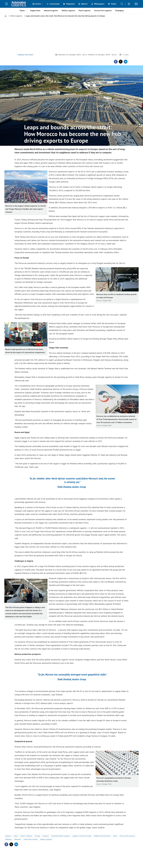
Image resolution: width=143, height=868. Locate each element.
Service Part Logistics (103, 10)
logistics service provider (82, 836)
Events (38, 4)
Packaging (119, 10)
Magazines (70, 4)
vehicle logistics (46, 839)
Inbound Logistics (51, 10)
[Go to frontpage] (19, 4)
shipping (8, 839)
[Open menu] (6, 4)
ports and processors (127, 836)
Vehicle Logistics (68, 10)
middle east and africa (102, 836)
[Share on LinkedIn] (126, 62)
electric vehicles (26, 836)
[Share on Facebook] (116, 62)
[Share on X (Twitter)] (121, 62)
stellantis (18, 839)
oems (115, 836)
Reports (84, 4)
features (46, 836)
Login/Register (129, 4)
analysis (8, 836)
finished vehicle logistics (61, 836)
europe (38, 836)
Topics (22, 10)
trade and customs (31, 839)
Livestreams (55, 4)
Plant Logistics (85, 10)
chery (16, 836)
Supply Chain (35, 10)
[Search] (122, 4)
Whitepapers (99, 4)
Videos (114, 4)
